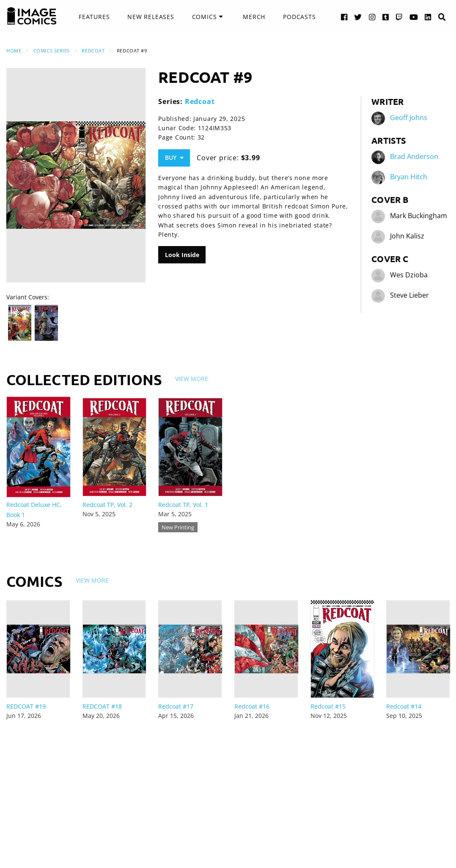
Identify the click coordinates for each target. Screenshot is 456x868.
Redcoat (93, 51)
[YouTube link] (414, 17)
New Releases (151, 17)
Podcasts (299, 17)
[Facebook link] (344, 17)
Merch (254, 17)
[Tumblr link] (386, 17)
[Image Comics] (32, 16)
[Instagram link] (372, 17)
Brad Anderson (414, 156)
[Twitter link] (358, 17)
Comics (205, 17)
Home (14, 51)
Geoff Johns (409, 118)
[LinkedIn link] (428, 17)
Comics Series (52, 51)
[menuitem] (94, 17)
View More (192, 379)
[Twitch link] (399, 17)
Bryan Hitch (409, 177)
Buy (174, 157)
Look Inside (182, 255)
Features (94, 17)
